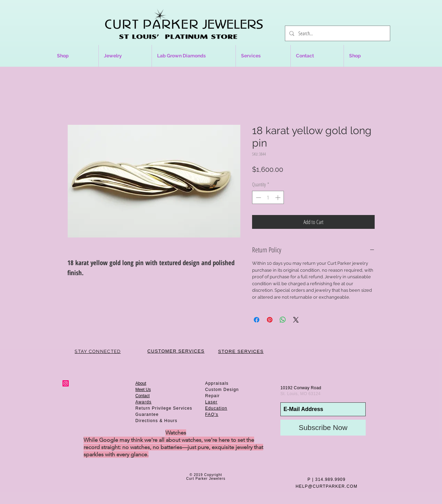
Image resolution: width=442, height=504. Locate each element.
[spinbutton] (268, 198)
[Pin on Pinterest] (270, 320)
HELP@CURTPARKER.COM (326, 486)
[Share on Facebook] (257, 320)
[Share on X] (296, 320)
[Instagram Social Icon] (66, 383)
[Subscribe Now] (323, 428)
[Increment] (278, 198)
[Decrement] (258, 198)
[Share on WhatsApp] (283, 320)
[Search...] (337, 33)
